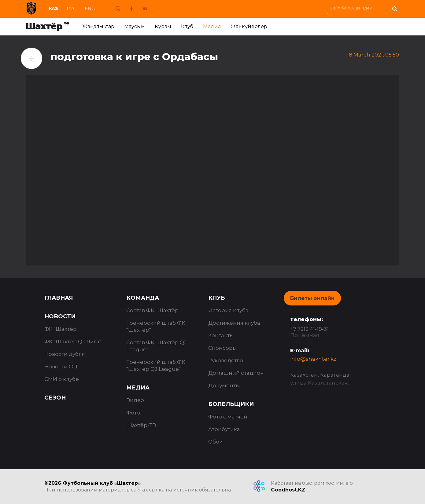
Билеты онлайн (312, 298)
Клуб (187, 26)
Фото (133, 413)
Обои (216, 442)
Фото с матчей (228, 417)
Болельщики (231, 404)
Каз (54, 9)
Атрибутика (224, 429)
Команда (143, 298)
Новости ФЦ (61, 367)
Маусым (135, 26)
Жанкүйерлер (249, 26)
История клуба (228, 310)
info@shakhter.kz (313, 359)
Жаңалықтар (98, 26)
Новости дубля (65, 354)
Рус (71, 9)
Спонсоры (223, 348)
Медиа (212, 26)
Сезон (55, 398)
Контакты (221, 335)
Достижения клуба (234, 323)
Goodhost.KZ (288, 490)
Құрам (163, 26)
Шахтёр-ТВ (141, 425)
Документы (224, 385)
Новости (60, 316)
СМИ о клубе (62, 379)
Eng (90, 9)
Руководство (226, 360)
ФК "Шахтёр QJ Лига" (73, 341)
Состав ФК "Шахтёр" (153, 310)
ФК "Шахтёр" (61, 329)
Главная (59, 298)
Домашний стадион (236, 373)
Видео (135, 400)
